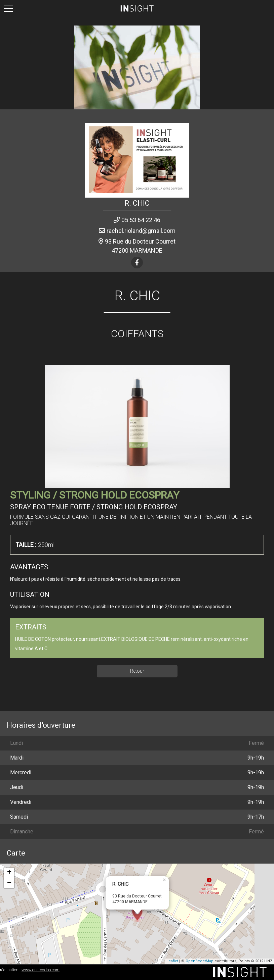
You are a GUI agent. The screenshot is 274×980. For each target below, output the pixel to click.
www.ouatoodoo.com (41, 970)
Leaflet (172, 961)
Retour (137, 671)
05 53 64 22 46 (141, 220)
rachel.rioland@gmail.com (141, 231)
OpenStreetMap (200, 961)
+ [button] (9, 873)
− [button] (9, 883)
